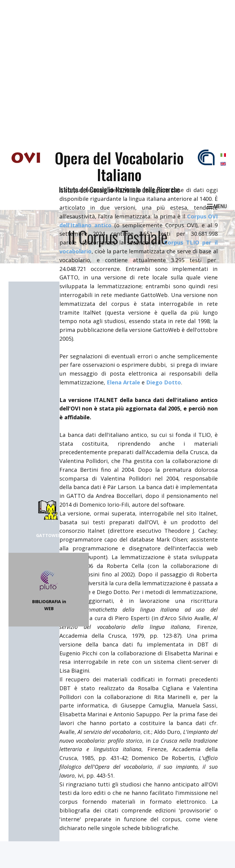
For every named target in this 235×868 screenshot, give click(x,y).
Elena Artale (123, 382)
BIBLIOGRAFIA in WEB (49, 605)
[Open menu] (217, 206)
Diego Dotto (164, 382)
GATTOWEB (49, 535)
